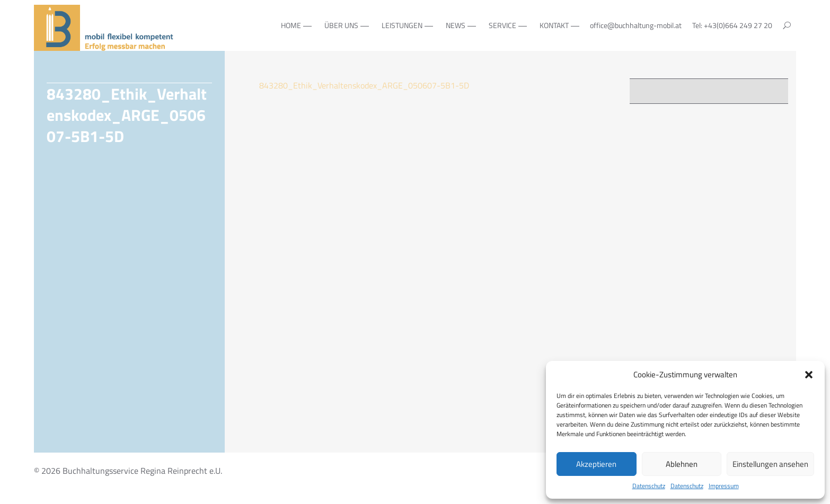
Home (291, 25)
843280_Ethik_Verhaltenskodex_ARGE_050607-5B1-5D (364, 85)
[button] (809, 375)
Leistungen (402, 25)
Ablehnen (682, 464)
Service (502, 25)
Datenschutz (649, 486)
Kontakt (554, 25)
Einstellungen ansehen (770, 464)
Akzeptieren (596, 464)
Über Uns (341, 25)
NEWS (456, 25)
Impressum (724, 486)
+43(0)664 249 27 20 (738, 25)
